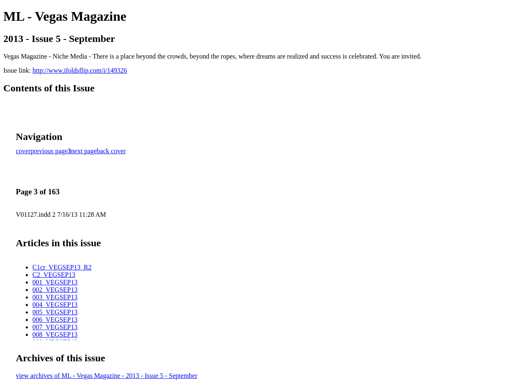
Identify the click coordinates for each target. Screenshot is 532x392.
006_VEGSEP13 (55, 320)
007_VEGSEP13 (55, 327)
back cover (111, 151)
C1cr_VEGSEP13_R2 (62, 267)
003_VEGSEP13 (55, 297)
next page (84, 151)
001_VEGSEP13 (55, 282)
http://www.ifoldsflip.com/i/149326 (80, 70)
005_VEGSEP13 (55, 312)
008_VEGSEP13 (55, 334)
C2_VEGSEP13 (54, 275)
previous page (49, 151)
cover (23, 151)
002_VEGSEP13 (55, 290)
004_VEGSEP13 (55, 305)
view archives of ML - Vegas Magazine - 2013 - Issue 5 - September (107, 376)
